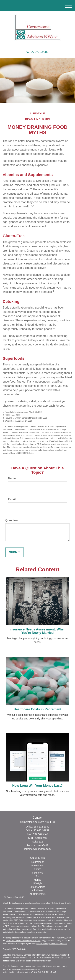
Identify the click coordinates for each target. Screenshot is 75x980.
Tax (38, 876)
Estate (38, 869)
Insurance (37, 873)
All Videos (37, 890)
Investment (37, 866)
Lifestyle (37, 883)
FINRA (31, 958)
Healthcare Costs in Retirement (37, 709)
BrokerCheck (64, 903)
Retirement (37, 862)
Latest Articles (37, 887)
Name (12, 478)
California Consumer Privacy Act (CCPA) (24, 941)
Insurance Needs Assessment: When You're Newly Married (37, 631)
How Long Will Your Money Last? (37, 786)
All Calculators (37, 894)
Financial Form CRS (15, 897)
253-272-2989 (37, 52)
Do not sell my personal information (52, 944)
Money (37, 880)
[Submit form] (15, 552)
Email (12, 499)
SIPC (37, 958)
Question (11, 520)
